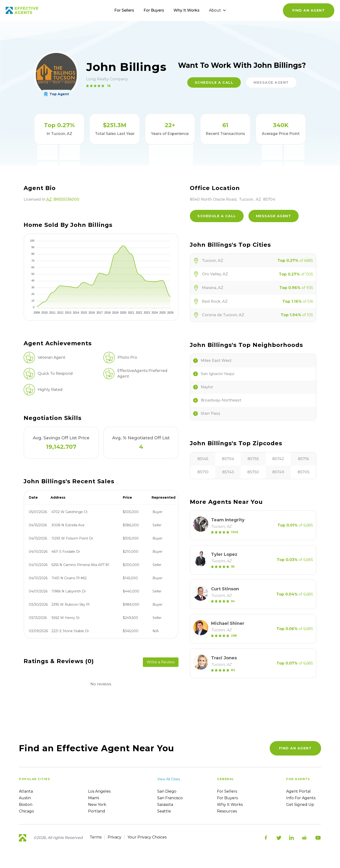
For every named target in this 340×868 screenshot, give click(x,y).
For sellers (227, 791)
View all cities (169, 779)
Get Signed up (300, 805)
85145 (203, 459)
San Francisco (170, 798)
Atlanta (26, 791)
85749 (278, 472)
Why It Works (187, 10)
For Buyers (154, 10)
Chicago (26, 811)
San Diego (167, 791)
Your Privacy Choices (147, 837)
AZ (49, 199)
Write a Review (161, 662)
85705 (303, 472)
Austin (25, 798)
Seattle (164, 811)
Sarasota (165, 805)
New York (97, 805)
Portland (97, 811)
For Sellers (124, 10)
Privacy (115, 837)
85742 (278, 459)
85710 (203, 472)
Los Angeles (99, 791)
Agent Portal (298, 791)
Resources (227, 811)
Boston (26, 805)
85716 (303, 459)
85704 (228, 459)
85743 (228, 472)
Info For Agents (301, 798)
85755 (253, 459)
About (217, 10)
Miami (93, 798)
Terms (96, 837)
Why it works (230, 805)
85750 (253, 472)
